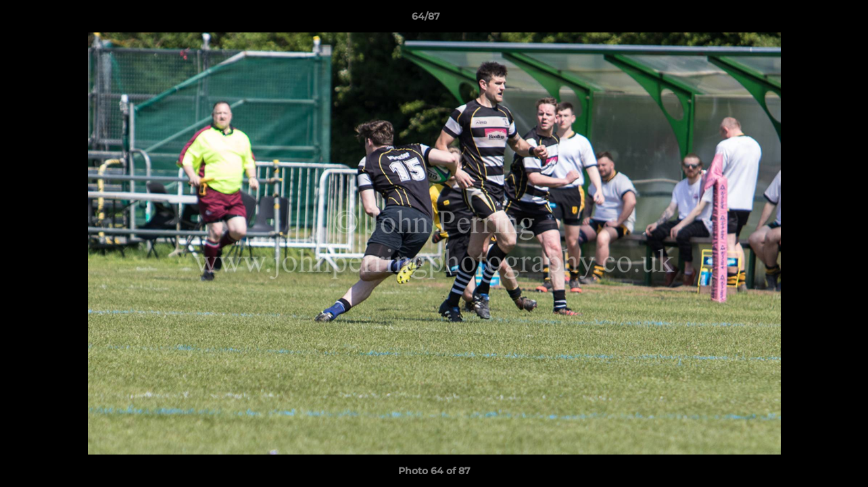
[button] (811, 20)
